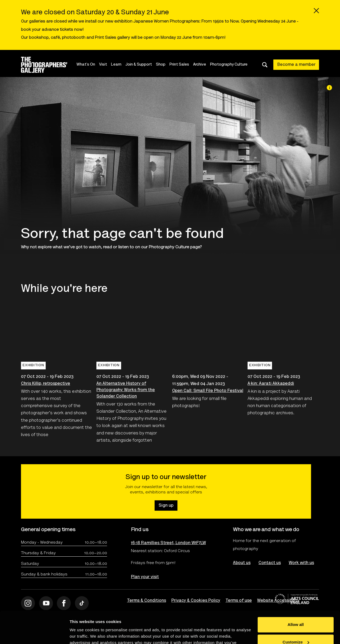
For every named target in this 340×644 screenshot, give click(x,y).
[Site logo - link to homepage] (49, 65)
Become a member (296, 65)
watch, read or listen (109, 247)
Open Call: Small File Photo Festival (208, 391)
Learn (116, 65)
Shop (161, 65)
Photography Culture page (174, 247)
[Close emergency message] (316, 11)
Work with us (301, 563)
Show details (82, 634)
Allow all (296, 594)
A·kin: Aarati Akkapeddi (271, 384)
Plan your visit (145, 577)
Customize (296, 612)
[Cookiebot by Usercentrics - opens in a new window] (34, 634)
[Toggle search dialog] (265, 65)
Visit (103, 65)
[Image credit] (329, 88)
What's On (86, 65)
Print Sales (179, 65)
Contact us (270, 563)
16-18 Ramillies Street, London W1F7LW (168, 543)
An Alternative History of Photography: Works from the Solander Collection (126, 390)
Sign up (166, 506)
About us (242, 563)
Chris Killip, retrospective (46, 384)
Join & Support (139, 65)
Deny (296, 629)
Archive (200, 65)
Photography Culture (229, 65)
